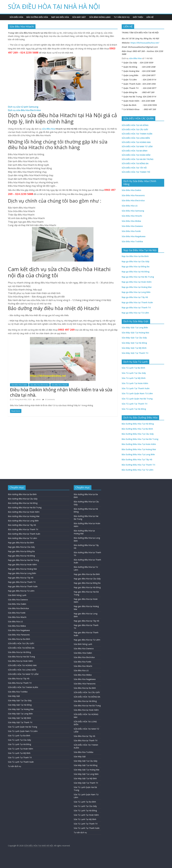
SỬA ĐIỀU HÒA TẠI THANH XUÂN (137, 134)
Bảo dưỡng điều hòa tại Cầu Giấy (23, 499)
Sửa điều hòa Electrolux (39, 385)
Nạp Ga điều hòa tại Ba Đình (135, 256)
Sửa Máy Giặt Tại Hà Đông (20, 705)
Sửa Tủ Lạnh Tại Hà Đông (19, 744)
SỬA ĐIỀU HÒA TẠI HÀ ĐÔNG (135, 125)
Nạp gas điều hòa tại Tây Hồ (21, 578)
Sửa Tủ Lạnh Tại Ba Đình (19, 736)
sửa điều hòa (48, 129)
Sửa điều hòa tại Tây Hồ (19, 679)
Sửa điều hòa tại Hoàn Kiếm (20, 661)
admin (38, 399)
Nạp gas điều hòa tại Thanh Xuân (23, 586)
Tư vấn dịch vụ (122, 17)
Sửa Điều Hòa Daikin (19, 385)
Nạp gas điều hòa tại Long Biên (22, 573)
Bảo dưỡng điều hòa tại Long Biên (23, 521)
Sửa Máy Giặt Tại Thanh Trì (20, 722)
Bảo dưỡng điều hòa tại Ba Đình (22, 494)
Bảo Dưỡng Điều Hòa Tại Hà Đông (138, 424)
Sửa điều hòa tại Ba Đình (19, 639)
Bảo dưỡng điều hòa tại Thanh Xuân (24, 534)
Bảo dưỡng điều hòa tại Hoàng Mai (24, 516)
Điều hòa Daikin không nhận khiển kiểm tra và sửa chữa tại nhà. (61, 392)
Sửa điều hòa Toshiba (18, 692)
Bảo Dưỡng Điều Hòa (37, 17)
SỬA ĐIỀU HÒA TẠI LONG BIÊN (136, 138)
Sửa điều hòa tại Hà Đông (19, 652)
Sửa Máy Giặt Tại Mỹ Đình (19, 718)
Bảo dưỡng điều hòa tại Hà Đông (23, 503)
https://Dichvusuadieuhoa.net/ (145, 43)
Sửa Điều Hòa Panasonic (19, 635)
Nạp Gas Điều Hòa (60, 17)
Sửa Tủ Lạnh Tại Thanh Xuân (21, 762)
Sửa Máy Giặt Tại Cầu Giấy (20, 700)
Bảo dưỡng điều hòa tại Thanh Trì (23, 529)
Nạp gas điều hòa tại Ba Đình (21, 543)
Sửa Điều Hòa (16, 17)
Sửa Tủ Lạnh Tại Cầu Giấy (19, 740)
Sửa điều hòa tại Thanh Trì (20, 683)
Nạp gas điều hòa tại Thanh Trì (22, 582)
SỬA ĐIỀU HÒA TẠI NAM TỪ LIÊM (137, 146)
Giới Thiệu (138, 17)
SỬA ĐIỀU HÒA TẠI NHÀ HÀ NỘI (54, 6)
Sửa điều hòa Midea (17, 626)
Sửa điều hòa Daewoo (18, 600)
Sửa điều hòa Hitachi (60, 385)
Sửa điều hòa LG (15, 621)
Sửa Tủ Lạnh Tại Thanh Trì (20, 757)
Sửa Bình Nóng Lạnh (100, 17)
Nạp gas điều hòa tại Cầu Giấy (21, 547)
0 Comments (49, 399)
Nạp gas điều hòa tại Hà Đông (21, 556)
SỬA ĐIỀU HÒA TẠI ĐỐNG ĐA (21, 648)
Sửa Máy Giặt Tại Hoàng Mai (21, 709)
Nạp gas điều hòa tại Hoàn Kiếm (22, 564)
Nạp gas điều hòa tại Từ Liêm (21, 591)
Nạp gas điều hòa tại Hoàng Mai (22, 569)
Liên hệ (150, 17)
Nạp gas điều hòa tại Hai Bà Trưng (23, 560)
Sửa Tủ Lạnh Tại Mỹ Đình (19, 753)
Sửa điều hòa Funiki (17, 613)
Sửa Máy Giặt (79, 17)
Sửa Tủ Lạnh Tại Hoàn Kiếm (20, 749)
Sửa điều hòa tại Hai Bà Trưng (21, 657)
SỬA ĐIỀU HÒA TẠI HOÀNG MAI (136, 142)
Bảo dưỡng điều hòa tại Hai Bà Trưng (25, 507)
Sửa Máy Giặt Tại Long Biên (20, 714)
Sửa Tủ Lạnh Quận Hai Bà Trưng (22, 727)
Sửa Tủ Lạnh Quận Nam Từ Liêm (23, 731)
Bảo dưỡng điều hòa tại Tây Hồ (22, 525)
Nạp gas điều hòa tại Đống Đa (21, 551)
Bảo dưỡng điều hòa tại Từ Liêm (22, 538)
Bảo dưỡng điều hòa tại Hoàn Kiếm (24, 512)
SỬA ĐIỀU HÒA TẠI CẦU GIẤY (135, 129)
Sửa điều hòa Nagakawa (19, 630)
